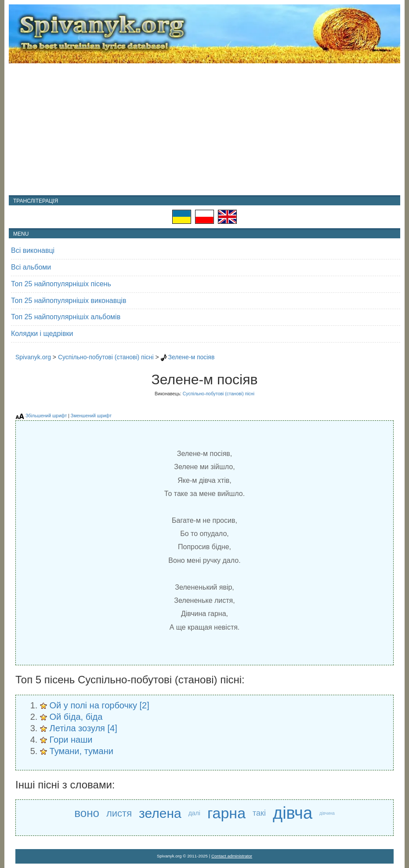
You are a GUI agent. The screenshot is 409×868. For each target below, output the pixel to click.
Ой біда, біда (76, 717)
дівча (293, 813)
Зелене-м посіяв (191, 357)
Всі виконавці (33, 250)
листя (119, 813)
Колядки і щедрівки (42, 334)
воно (87, 813)
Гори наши (71, 740)
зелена (160, 813)
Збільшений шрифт (46, 416)
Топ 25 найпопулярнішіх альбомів (66, 317)
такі (259, 813)
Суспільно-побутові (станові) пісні (106, 357)
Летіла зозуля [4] (83, 728)
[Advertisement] (204, 129)
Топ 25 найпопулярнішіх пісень (61, 284)
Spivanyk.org (33, 357)
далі (194, 813)
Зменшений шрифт (91, 416)
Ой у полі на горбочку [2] (100, 705)
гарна (226, 813)
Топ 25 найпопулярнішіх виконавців (69, 301)
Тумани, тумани (81, 751)
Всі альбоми (31, 267)
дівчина (327, 813)
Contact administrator (232, 856)
